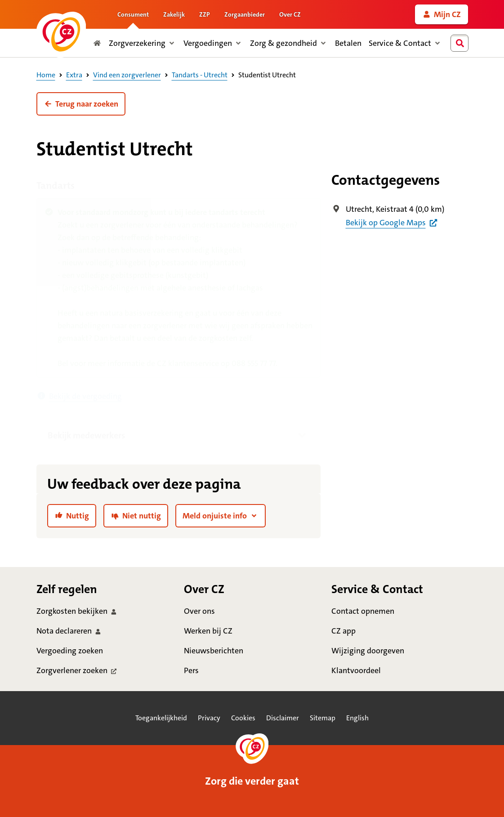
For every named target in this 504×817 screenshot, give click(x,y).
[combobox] (461, 43)
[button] (81, 104)
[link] (442, 14)
